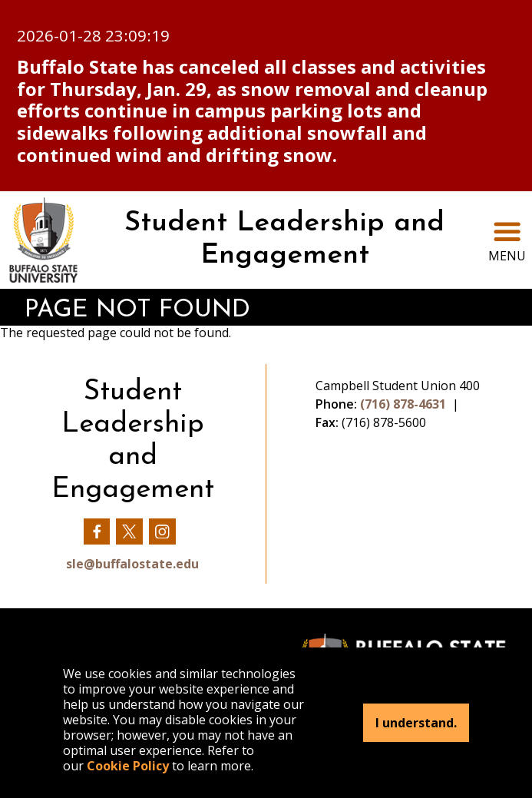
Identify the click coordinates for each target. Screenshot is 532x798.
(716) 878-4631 (403, 404)
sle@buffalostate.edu (132, 564)
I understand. (416, 723)
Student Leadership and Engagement (284, 240)
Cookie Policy (128, 766)
